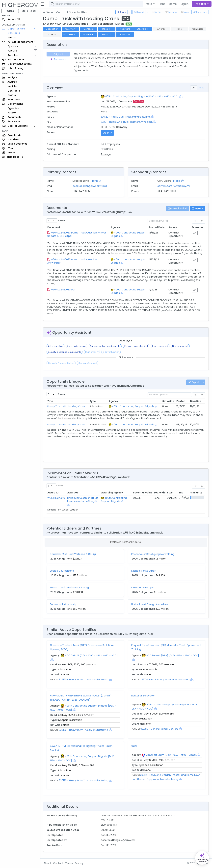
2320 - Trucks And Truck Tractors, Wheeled (126, 122)
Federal (10, 11)
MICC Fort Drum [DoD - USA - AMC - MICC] (171, 755)
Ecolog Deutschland (62, 571)
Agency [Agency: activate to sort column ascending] (115, 227)
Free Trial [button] (202, 4)
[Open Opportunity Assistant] (202, 858)
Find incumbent (180, 346)
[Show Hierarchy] (181, 96)
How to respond (160, 346)
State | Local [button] (29, 11)
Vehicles (13, 86)
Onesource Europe (142, 587)
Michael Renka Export (144, 571)
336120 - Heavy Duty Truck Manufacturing (125, 117)
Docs (107, 29)
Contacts (89, 29)
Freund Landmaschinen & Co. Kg (69, 587)
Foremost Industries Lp (64, 604)
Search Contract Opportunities (65, 12)
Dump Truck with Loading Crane (66, 406)
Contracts (14, 33)
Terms (69, 863)
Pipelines (13, 46)
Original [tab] (58, 54)
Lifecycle (143, 29)
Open (107, 133)
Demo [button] (173, 4)
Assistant (125, 29)
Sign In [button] (185, 4)
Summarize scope (77, 346)
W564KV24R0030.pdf (63, 290)
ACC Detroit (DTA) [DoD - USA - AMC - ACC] (91, 655)
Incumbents (70, 34)
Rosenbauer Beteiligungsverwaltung (153, 554)
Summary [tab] (58, 59)
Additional (125, 34)
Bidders (89, 34)
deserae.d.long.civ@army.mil (90, 186)
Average (106, 154)
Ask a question (55, 346)
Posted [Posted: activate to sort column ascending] (181, 401)
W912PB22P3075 (56, 498)
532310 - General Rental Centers (159, 729)
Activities (13, 55)
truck (134, 746)
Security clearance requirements (65, 352)
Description (52, 29)
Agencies (13, 108)
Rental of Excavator (143, 696)
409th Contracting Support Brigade (133, 406)
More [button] (149, 4)
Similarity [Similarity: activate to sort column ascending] (196, 493)
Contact (58, 863)
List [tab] (194, 88)
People (12, 113)
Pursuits (12, 51)
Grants (12, 37)
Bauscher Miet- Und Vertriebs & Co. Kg (73, 554)
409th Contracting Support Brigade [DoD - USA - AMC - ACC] (142, 96)
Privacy (79, 863)
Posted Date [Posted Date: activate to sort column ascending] (157, 227)
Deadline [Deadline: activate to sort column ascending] (196, 401)
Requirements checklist (136, 346)
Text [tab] (201, 88)
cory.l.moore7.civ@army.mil (174, 186)
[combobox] (99, 4)
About (47, 863)
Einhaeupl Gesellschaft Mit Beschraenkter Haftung (83, 500)
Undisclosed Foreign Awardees (150, 604)
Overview (70, 29)
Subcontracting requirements (105, 346)
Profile (96, 181)
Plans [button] (162, 4)
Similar (107, 34)
